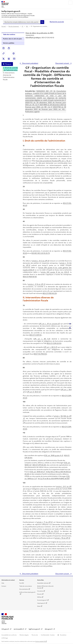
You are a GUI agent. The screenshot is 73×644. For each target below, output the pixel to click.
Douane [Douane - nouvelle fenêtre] (39, 594)
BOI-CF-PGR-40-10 (30, 277)
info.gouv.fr (6, 629)
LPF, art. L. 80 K (49, 347)
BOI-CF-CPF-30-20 (39, 465)
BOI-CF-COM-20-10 (54, 343)
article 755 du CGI (49, 531)
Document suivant (62, 63)
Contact (4, 586)
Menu (70, 3)
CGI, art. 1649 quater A (53, 455)
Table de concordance (26, 586)
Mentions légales (24, 635)
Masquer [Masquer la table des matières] (8, 64)
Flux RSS (22, 583)
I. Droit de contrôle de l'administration (11, 69)
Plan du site (35, 635)
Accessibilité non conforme (9, 635)
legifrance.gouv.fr (35, 629)
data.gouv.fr (49, 629)
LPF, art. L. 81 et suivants (48, 324)
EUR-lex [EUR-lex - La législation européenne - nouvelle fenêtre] (39, 597)
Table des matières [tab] (9, 35)
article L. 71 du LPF (44, 522)
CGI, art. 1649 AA (37, 472)
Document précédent (30, 63)
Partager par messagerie (14, 59)
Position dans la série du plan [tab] (12, 39)
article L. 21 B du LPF (36, 284)
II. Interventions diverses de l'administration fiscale (9, 76)
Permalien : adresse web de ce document (4, 53)
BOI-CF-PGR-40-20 (50, 293)
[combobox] (22, 22)
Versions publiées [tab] (9, 43)
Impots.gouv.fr (41, 603)
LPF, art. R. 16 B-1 (33, 392)
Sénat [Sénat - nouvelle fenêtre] (39, 606)
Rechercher (42, 22)
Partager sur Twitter (4, 59)
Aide (3, 583)
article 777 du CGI (30, 551)
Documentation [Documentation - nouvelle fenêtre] (24, 589)
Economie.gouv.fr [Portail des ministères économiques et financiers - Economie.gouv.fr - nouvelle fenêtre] (42, 600)
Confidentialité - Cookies (48, 635)
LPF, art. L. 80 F (41, 339)
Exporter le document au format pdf (4, 48)
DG (27, 26)
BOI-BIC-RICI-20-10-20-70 (41, 253)
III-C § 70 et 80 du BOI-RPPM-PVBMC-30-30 (53, 479)
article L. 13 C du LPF (40, 261)
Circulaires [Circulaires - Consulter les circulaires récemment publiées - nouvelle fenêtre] (40, 591)
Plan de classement (14, 26)
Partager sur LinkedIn (9, 59)
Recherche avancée (57, 22)
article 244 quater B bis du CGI (54, 272)
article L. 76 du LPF (61, 538)
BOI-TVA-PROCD (40, 354)
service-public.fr (19, 629)
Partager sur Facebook (14, 53)
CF (23, 26)
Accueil (4, 26)
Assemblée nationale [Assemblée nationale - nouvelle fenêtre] (43, 583)
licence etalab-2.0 (40, 641)
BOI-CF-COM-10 (35, 335)
